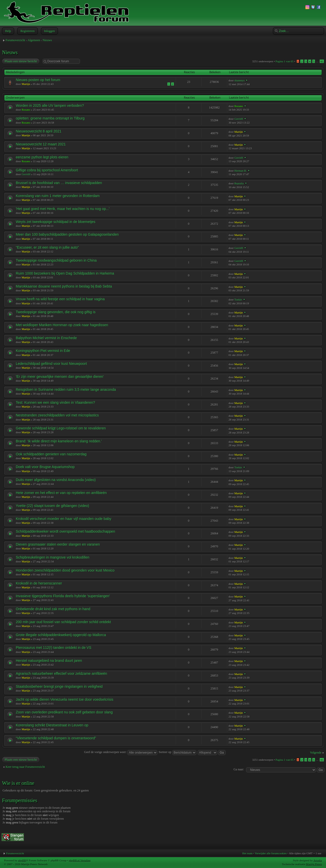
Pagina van (285, 61)
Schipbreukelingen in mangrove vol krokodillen (53, 557)
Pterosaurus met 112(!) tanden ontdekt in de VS (54, 648)
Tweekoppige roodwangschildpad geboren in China (56, 260)
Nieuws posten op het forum (38, 80)
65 (322, 61)
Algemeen (34, 40)
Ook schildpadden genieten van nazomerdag (51, 454)
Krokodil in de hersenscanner (39, 583)
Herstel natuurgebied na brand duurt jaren (49, 661)
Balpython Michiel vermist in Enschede (46, 338)
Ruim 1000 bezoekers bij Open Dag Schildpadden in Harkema (65, 273)
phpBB (22, 860)
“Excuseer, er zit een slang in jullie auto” (47, 247)
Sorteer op (178, 752)
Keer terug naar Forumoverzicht (25, 767)
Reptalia (239, 183)
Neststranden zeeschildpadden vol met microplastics (57, 415)
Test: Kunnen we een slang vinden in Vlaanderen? (55, 402)
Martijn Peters (314, 864)
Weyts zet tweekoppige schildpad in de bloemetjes (56, 222)
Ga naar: (239, 769)
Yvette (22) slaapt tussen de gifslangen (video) (52, 506)
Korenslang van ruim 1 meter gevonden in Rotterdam (58, 196)
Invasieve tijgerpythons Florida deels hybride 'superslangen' (63, 596)
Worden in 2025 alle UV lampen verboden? (50, 106)
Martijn (26, 84)
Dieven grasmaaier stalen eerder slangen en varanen (58, 544)
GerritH (239, 119)
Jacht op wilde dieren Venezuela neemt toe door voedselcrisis (65, 699)
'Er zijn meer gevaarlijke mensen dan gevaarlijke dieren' (60, 377)
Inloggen (49, 31)
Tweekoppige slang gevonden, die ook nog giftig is (56, 312)
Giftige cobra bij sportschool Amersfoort (47, 170)
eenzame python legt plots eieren (42, 157)
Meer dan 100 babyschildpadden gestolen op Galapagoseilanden (67, 234)
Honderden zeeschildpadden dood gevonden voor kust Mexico (65, 570)
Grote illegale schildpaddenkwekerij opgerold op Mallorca (61, 635)
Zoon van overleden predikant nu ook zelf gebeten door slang (64, 712)
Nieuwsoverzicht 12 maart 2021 (41, 144)
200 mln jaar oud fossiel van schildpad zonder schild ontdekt (63, 622)
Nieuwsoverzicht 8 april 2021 (39, 131)
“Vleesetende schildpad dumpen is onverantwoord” (56, 738)
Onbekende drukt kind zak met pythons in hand (53, 609)
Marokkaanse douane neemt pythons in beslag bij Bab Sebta (64, 286)
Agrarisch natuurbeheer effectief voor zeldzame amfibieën (62, 674)
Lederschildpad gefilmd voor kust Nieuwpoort (51, 364)
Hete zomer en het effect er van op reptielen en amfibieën (61, 493)
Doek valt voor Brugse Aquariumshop (45, 467)
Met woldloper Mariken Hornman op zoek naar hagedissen (62, 325)
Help (8, 31)
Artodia (318, 860)
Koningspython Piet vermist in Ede (43, 351)
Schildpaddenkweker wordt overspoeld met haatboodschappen (65, 531)
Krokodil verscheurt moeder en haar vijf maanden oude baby (64, 519)
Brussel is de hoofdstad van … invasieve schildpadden (59, 183)
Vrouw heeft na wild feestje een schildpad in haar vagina (60, 299)
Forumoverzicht (15, 40)
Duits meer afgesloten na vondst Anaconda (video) (56, 480)
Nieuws (47, 40)
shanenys (239, 80)
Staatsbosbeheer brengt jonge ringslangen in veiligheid (59, 686)
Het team (247, 853)
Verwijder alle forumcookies (271, 853)
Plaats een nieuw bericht (21, 61)
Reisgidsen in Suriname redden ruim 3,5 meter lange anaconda (66, 390)
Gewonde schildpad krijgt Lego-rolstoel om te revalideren (61, 428)
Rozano (26, 110)
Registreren (27, 31)
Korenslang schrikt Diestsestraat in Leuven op (52, 725)
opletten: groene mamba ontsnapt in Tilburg (50, 118)
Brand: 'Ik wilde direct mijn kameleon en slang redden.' (59, 441)
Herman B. (240, 171)
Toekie (238, 300)
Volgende (316, 753)
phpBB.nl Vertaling (80, 860)
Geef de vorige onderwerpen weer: (121, 752)
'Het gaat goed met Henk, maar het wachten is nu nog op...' (63, 209)
